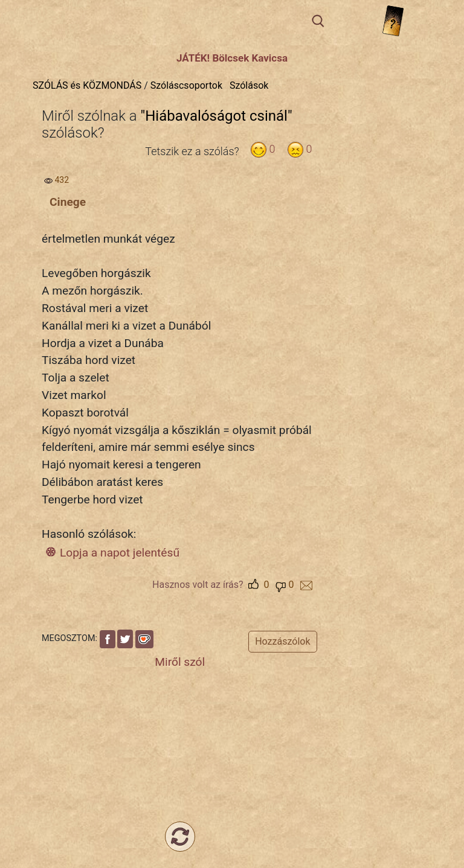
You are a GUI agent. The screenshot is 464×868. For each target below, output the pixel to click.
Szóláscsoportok (186, 85)
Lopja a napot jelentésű (120, 553)
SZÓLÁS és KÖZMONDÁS (87, 85)
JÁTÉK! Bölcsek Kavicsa (232, 58)
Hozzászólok (282, 641)
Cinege (68, 202)
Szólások (249, 85)
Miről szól (180, 662)
